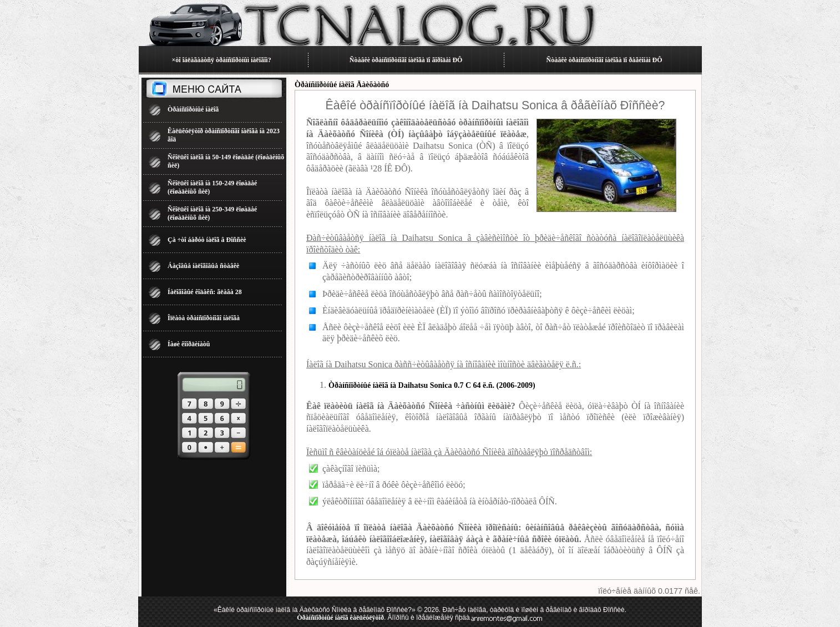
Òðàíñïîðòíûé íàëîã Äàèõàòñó (342, 85)
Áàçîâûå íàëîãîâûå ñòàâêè (203, 266)
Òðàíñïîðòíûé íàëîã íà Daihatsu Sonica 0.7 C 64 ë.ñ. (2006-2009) (432, 385)
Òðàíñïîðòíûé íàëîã (193, 109)
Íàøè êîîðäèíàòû (189, 344)
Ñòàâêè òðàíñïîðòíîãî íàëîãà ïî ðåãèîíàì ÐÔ (604, 60)
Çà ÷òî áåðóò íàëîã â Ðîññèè (207, 240)
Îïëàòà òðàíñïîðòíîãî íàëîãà (204, 318)
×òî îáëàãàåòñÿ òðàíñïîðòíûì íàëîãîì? (221, 60)
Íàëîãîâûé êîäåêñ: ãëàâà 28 (205, 292)
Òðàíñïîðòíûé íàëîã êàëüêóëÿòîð (340, 618)
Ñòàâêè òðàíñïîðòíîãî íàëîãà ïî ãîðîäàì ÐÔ (406, 60)
